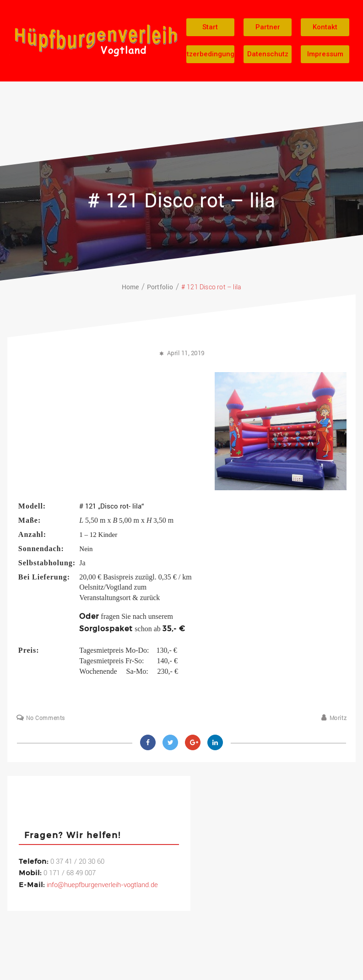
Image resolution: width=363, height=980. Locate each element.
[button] (210, 27)
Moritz (338, 718)
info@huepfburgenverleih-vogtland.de (102, 885)
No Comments (46, 718)
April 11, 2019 (186, 353)
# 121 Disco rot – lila (182, 201)
